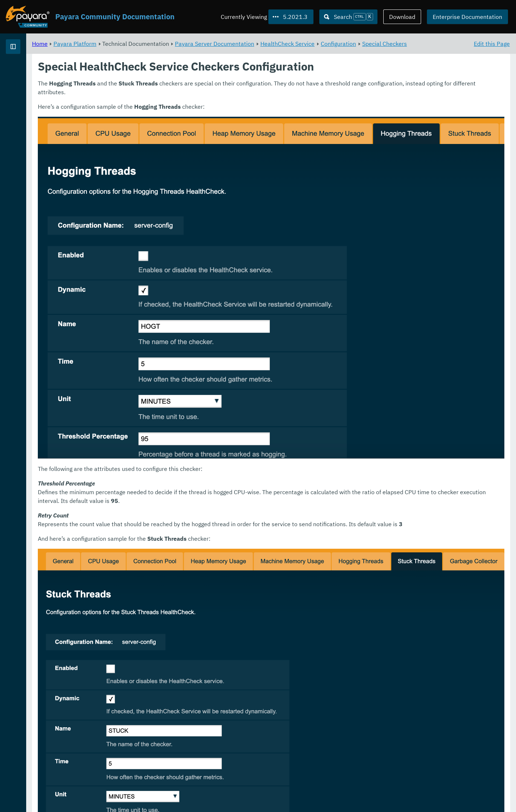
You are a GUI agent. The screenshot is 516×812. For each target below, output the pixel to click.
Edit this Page (492, 44)
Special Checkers (145, 52)
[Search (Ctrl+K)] (348, 17)
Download (402, 17)
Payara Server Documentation (305, 44)
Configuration (429, 44)
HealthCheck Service (378, 44)
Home (130, 44)
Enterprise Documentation (467, 17)
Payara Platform (29, 73)
